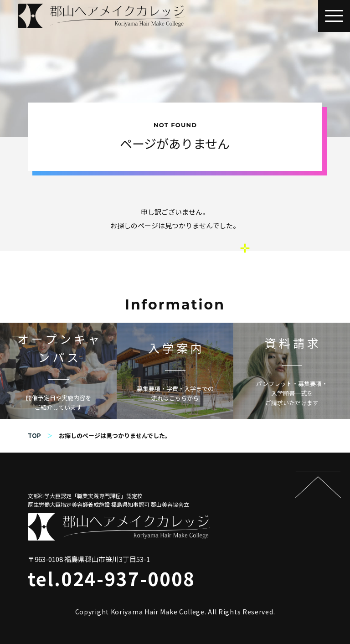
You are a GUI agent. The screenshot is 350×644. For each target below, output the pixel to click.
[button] (334, 16)
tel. (111, 578)
